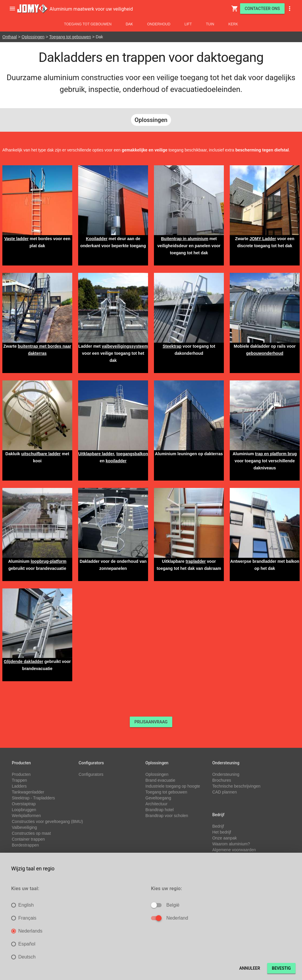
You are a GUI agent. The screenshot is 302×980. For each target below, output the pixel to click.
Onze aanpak (225, 838)
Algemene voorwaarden (234, 850)
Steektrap (172, 346)
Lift (188, 24)
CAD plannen (225, 792)
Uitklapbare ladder (96, 454)
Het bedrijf (222, 832)
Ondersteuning (226, 774)
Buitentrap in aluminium (185, 239)
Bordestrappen (25, 845)
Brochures (222, 780)
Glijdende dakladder (24, 661)
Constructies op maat (31, 833)
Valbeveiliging (24, 827)
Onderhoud (159, 24)
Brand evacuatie (160, 780)
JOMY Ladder (263, 239)
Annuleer (250, 968)
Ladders (19, 786)
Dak (129, 24)
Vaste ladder (16, 239)
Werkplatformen (26, 816)
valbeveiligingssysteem (125, 346)
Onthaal (10, 37)
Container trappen (28, 839)
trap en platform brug (276, 454)
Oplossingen (33, 37)
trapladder (196, 561)
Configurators (91, 774)
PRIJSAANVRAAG (151, 722)
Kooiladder (97, 239)
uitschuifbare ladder (41, 454)
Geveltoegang (158, 798)
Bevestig (281, 968)
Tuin (210, 24)
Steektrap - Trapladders (33, 798)
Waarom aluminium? (231, 844)
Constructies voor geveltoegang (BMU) (47, 821)
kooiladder (116, 461)
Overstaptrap (24, 804)
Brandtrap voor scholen (167, 816)
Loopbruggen (24, 810)
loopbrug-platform (49, 561)
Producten (21, 774)
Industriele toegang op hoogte (173, 786)
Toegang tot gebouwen (88, 24)
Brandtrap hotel (160, 810)
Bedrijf (218, 826)
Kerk (233, 24)
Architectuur (156, 804)
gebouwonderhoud (265, 353)
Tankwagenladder (28, 792)
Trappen (19, 780)
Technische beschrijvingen (236, 786)
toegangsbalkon (132, 454)
